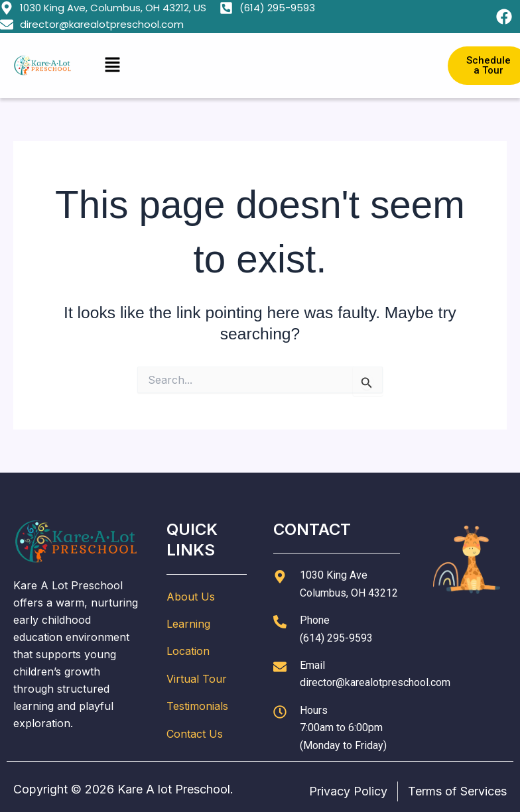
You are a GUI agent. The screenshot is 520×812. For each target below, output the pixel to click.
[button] (260, 65)
